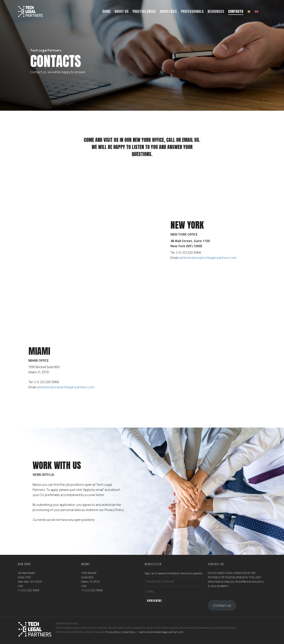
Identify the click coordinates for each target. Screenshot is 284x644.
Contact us (222, 605)
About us (122, 11)
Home (106, 11)
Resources (216, 11)
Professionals (192, 11)
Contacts (236, 11)
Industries (168, 11)
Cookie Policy (129, 632)
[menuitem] (249, 11)
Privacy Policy (112, 632)
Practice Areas (144, 11)
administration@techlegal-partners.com (161, 632)
